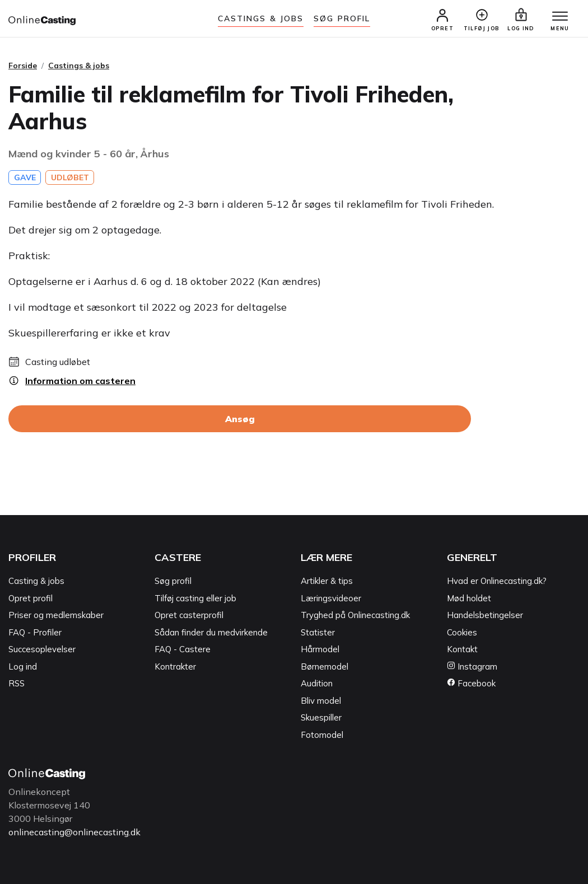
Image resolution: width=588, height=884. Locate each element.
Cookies (462, 632)
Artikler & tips (327, 581)
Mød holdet (469, 598)
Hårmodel (320, 649)
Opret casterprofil (189, 615)
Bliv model (321, 701)
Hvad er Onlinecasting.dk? (497, 581)
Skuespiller (321, 717)
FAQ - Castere (183, 649)
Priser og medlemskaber (56, 615)
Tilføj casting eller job (195, 598)
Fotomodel (322, 735)
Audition (317, 683)
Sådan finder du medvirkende (211, 632)
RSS (17, 683)
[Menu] (560, 17)
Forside (23, 66)
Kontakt (462, 649)
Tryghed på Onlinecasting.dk (355, 615)
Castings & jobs (261, 18)
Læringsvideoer (331, 598)
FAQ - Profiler (35, 632)
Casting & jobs (36, 581)
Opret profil (31, 598)
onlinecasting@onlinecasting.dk (74, 832)
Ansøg (240, 419)
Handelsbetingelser (485, 615)
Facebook (471, 683)
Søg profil (173, 581)
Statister (318, 632)
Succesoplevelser (42, 649)
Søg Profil (342, 18)
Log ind (23, 666)
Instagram (472, 666)
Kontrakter (175, 666)
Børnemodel (325, 666)
